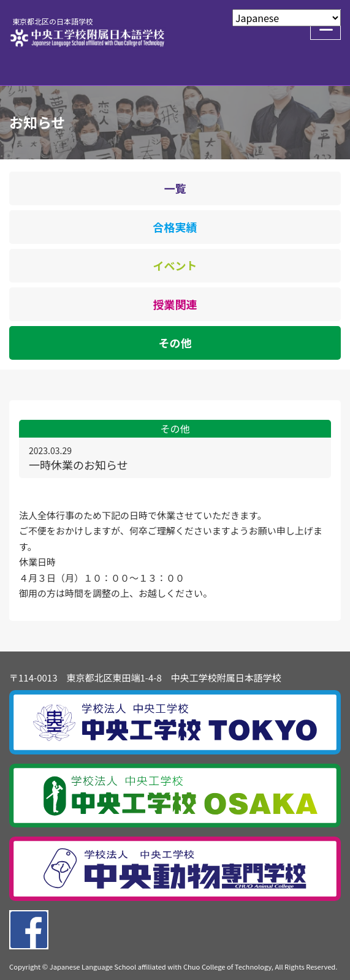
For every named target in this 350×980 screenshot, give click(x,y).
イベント (175, 265)
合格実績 (175, 227)
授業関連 (175, 304)
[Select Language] (287, 18)
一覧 (175, 188)
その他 (175, 343)
